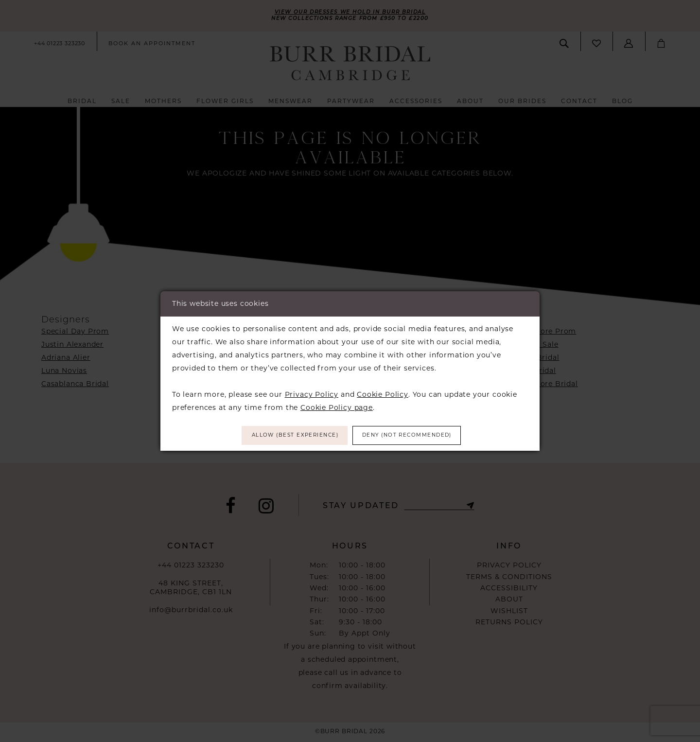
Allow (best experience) (285, 435)
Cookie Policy (383, 393)
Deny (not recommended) (417, 435)
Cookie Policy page (337, 406)
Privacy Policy (312, 393)
